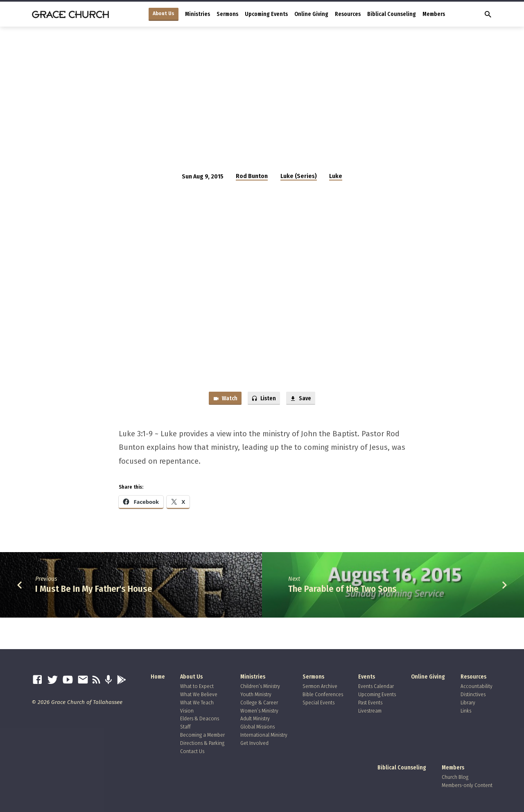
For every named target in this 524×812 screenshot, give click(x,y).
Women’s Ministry (259, 711)
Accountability (477, 687)
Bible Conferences (323, 694)
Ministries (198, 14)
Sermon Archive (320, 687)
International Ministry (264, 735)
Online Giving (311, 14)
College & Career (259, 703)
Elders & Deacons (200, 719)
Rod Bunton (252, 176)
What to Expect (197, 687)
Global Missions (257, 727)
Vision (187, 711)
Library (468, 703)
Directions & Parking (202, 743)
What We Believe (199, 694)
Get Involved (254, 743)
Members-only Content (467, 786)
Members (434, 14)
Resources (348, 14)
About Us (164, 14)
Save (303, 399)
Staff (185, 727)
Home (158, 677)
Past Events (370, 703)
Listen (263, 399)
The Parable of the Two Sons (342, 590)
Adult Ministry (255, 719)
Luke (336, 176)
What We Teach (197, 703)
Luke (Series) (299, 176)
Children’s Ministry (260, 687)
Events (367, 677)
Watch (223, 399)
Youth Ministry (256, 694)
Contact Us (192, 751)
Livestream (370, 711)
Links (466, 711)
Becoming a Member (202, 735)
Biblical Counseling (392, 14)
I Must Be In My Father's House (94, 590)
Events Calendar (376, 687)
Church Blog (455, 777)
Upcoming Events (266, 14)
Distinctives (473, 694)
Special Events (318, 703)
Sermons (227, 14)
